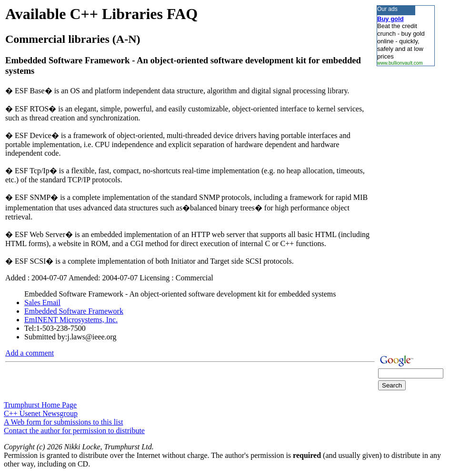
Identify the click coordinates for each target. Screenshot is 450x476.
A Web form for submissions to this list (63, 422)
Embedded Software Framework (74, 311)
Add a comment (30, 353)
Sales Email (42, 302)
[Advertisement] (405, 209)
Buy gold (390, 19)
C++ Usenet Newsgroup (41, 413)
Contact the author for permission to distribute (74, 431)
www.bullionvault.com (400, 63)
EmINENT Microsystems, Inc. (71, 320)
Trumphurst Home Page (40, 405)
